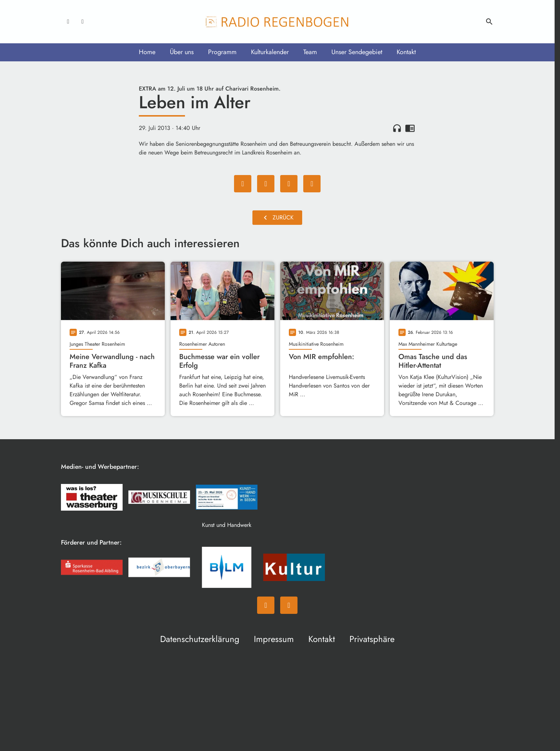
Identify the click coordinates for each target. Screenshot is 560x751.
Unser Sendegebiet (357, 52)
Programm (222, 52)
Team (310, 52)
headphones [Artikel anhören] (397, 128)
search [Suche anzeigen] (489, 22)
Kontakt (406, 52)
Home (147, 52)
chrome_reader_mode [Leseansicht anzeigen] (410, 128)
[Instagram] (83, 22)
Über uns (182, 52)
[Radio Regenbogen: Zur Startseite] (277, 22)
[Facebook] (68, 22)
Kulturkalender (270, 52)
